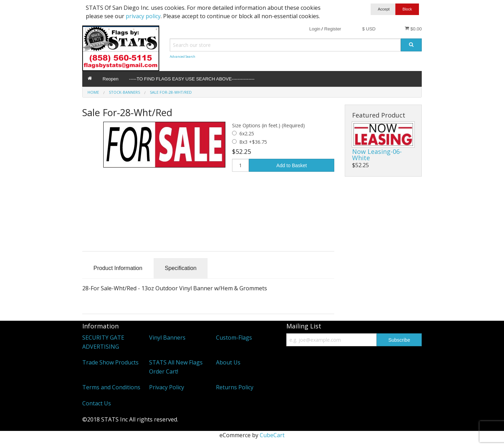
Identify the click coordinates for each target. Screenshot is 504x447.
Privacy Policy (167, 387)
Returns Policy (235, 387)
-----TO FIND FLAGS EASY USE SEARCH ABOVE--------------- (192, 79)
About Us (228, 362)
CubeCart (272, 435)
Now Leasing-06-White (377, 155)
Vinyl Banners (167, 338)
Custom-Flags (234, 338)
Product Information (118, 268)
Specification (181, 268)
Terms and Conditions (111, 387)
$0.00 (413, 29)
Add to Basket (292, 165)
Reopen (111, 79)
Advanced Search (183, 56)
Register (332, 29)
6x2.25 (247, 133)
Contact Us (97, 403)
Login (315, 29)
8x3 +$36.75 (253, 142)
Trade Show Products (110, 362)
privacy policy (143, 16)
